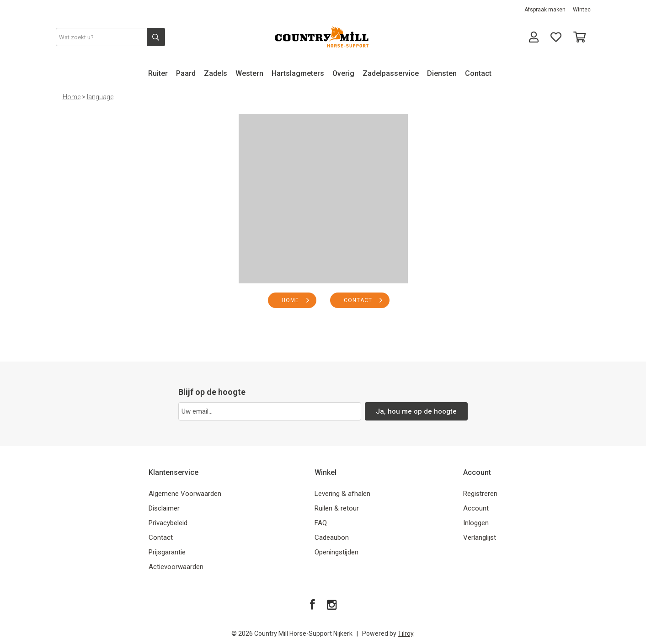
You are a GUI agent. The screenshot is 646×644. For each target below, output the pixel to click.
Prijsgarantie (167, 552)
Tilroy (406, 633)
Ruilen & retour (337, 508)
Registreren (480, 494)
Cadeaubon (332, 538)
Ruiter (158, 73)
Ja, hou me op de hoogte (416, 411)
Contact (478, 73)
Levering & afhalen (342, 494)
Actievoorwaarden (176, 567)
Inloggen (476, 523)
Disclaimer (164, 508)
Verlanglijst (480, 538)
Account (476, 508)
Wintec (582, 10)
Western (249, 73)
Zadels (216, 73)
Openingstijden (336, 552)
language (100, 97)
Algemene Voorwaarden (185, 494)
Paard (186, 73)
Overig (343, 73)
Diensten (442, 73)
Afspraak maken (545, 10)
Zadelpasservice (391, 73)
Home (72, 97)
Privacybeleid (168, 523)
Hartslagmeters (298, 73)
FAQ (321, 523)
